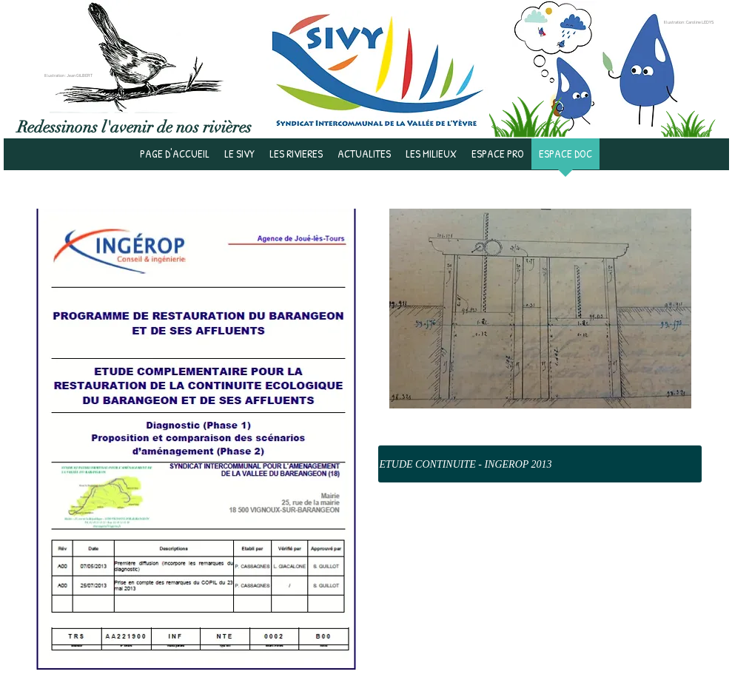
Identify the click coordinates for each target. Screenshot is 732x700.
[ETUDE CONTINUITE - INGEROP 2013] (540, 464)
